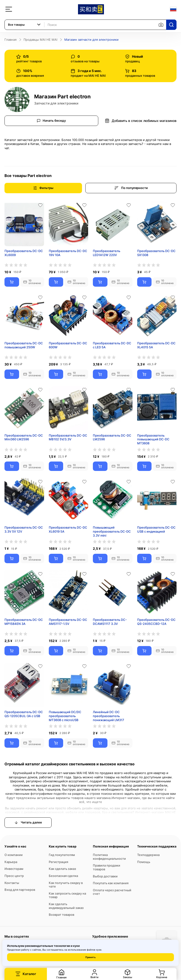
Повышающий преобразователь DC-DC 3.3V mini (112, 531)
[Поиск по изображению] (161, 25)
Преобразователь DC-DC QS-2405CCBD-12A (156, 622)
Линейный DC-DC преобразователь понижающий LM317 (109, 716)
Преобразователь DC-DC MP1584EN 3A (24, 622)
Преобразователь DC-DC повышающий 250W (24, 345)
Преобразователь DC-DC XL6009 (24, 253)
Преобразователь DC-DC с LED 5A (112, 345)
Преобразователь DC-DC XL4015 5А (156, 345)
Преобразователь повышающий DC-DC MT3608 (153, 439)
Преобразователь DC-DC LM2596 (112, 437)
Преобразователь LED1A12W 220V (107, 253)
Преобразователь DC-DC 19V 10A (68, 253)
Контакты (12, 883)
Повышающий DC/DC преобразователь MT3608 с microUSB (65, 716)
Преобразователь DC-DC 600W (68, 345)
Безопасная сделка (63, 876)
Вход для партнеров (20, 890)
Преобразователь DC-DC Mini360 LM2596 (24, 437)
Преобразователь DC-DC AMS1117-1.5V (68, 622)
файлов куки (94, 950)
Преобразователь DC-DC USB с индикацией (156, 529)
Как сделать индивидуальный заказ (66, 906)
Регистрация (58, 862)
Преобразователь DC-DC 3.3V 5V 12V (24, 529)
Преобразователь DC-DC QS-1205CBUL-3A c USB (24, 714)
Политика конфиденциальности (109, 857)
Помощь (144, 862)
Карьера (11, 862)
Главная (10, 40)
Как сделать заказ (62, 869)
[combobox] (25, 25)
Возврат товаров (62, 915)
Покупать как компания (111, 883)
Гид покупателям (62, 855)
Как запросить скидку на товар (67, 895)
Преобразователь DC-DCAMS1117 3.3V (110, 622)
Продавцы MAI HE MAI (40, 40)
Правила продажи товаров (107, 867)
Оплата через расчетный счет (112, 892)
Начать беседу (51, 120)
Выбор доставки (105, 876)
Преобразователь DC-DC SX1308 (156, 253)
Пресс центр (14, 876)
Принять (90, 957)
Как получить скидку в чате (66, 885)
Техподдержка (148, 855)
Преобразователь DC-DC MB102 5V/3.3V (68, 437)
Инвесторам (14, 869)
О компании (14, 855)
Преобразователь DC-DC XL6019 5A (68, 529)
